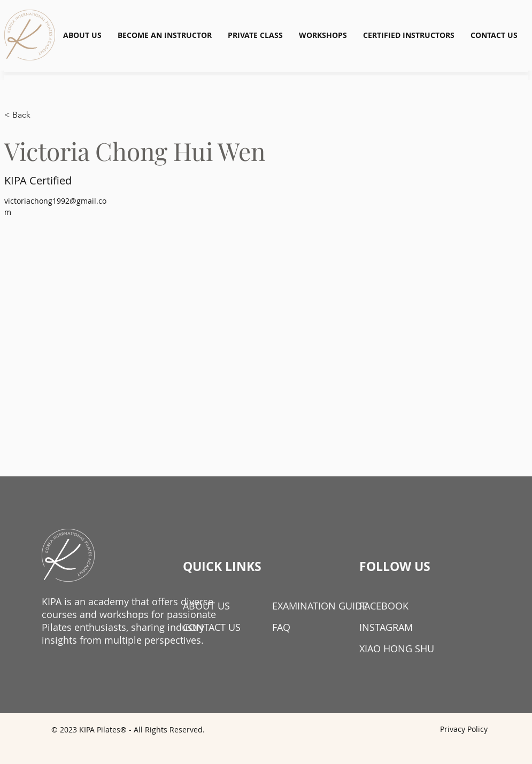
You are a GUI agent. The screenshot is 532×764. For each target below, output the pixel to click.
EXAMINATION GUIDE (310, 606)
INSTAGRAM (386, 627)
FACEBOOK (384, 606)
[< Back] (25, 115)
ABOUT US (206, 606)
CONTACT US (212, 627)
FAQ (281, 627)
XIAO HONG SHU (397, 649)
